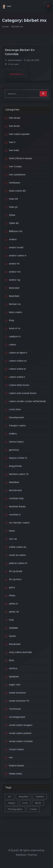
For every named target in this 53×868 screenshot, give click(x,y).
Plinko (12, 596)
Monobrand (15, 490)
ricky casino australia (20, 652)
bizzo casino (16, 312)
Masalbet (14, 482)
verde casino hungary (21, 725)
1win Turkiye (15, 167)
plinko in (13, 604)
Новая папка (15, 774)
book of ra (15, 328)
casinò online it (17, 377)
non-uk (13, 539)
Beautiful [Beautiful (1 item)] (23, 797)
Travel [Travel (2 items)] (33, 809)
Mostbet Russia (17, 507)
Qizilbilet (14, 628)
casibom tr (15, 337)
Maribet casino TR (19, 474)
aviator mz (15, 272)
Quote (12, 636)
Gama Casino (16, 442)
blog (11, 320)
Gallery (13, 434)
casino (12, 345)
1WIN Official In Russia (20, 158)
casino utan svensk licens (23, 393)
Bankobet (14, 288)
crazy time (15, 409)
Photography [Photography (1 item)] (15, 809)
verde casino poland (20, 733)
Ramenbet (15, 644)
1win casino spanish (19, 134)
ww (11, 757)
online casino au (18, 547)
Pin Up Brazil (16, 571)
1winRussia (14, 183)
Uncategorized (17, 717)
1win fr (12, 142)
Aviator (13, 239)
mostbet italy (16, 498)
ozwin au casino (17, 555)
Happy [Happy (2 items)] (11, 803)
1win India (14, 150)
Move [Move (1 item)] (38, 803)
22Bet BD (14, 223)
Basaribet (14, 296)
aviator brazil (16, 247)
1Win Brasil (14, 118)
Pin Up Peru (15, 579)
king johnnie (15, 466)
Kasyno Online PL (18, 458)
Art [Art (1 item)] (10, 797)
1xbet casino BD (17, 191)
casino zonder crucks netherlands (27, 401)
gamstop (14, 450)
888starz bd (16, 231)
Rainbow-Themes (27, 855)
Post (11, 620)
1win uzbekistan (17, 175)
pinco (12, 587)
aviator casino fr (18, 256)
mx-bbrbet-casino (19, 523)
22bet (12, 215)
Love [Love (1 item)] (25, 803)
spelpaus (14, 677)
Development (16, 417)
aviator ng (14, 280)
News (12, 531)
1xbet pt (13, 207)
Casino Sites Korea (19, 385)
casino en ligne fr (18, 353)
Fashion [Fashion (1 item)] (40, 797)
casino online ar (17, 369)
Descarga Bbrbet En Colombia (20, 52)
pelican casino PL (18, 563)
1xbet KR (13, 199)
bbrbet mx (15, 304)
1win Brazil (14, 126)
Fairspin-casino (17, 426)
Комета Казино (17, 766)
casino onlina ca (18, 361)
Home (5, 27)
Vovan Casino (16, 749)
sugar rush (15, 685)
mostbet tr (15, 515)
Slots (12, 660)
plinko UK (14, 612)
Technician (15, 709)
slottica (13, 668)
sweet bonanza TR (19, 701)
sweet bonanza (17, 693)
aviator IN (14, 264)
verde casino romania (21, 741)
